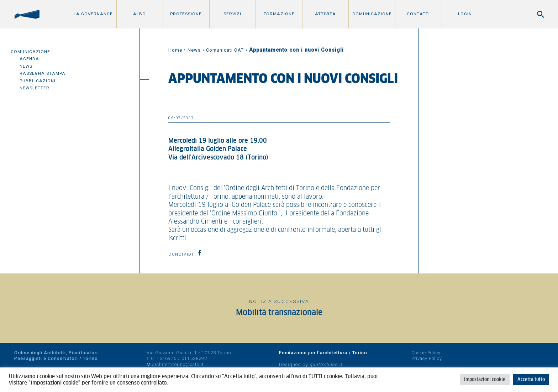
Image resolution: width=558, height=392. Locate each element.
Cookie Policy (426, 353)
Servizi (232, 14)
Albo (139, 14)
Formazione (279, 14)
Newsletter (35, 88)
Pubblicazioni (38, 81)
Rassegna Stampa (43, 73)
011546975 (164, 358)
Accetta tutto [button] (531, 380)
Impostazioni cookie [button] (485, 380)
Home (175, 50)
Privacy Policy (427, 358)
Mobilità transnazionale (279, 313)
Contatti (418, 14)
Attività (325, 14)
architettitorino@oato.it (178, 364)
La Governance (93, 14)
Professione (186, 14)
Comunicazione (372, 14)
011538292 (194, 358)
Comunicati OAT (225, 50)
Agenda (29, 59)
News (26, 66)
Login (465, 14)
